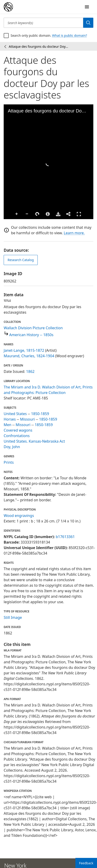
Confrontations (17, 436)
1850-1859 (40, 414)
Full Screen (79, 214)
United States (15, 414)
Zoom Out (27, 214)
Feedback (86, 863)
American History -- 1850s (31, 335)
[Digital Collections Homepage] (8, 7)
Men (7, 425)
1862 (30, 371)
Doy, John (12, 447)
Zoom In (17, 214)
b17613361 (65, 537)
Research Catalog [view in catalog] (21, 260)
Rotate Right (37, 214)
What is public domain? (70, 35)
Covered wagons (18, 430)
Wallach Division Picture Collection (33, 328)
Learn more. (74, 233)
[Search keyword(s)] (43, 23)
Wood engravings (19, 516)
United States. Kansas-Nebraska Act (34, 441)
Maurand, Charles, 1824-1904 (29, 356)
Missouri (27, 419)
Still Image (13, 617)
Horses (10, 419)
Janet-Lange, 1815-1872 (24, 350)
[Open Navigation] (87, 7)
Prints (9, 462)
